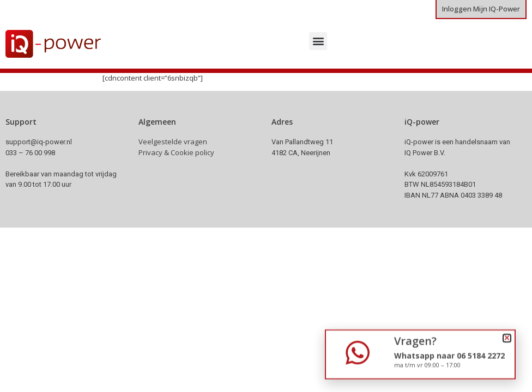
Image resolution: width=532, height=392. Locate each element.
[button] (318, 41)
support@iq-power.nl (39, 142)
